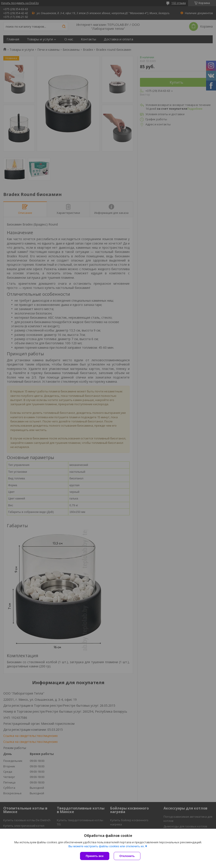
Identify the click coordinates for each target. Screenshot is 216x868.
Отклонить (127, 856)
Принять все (95, 856)
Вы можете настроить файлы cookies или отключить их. (106, 846)
